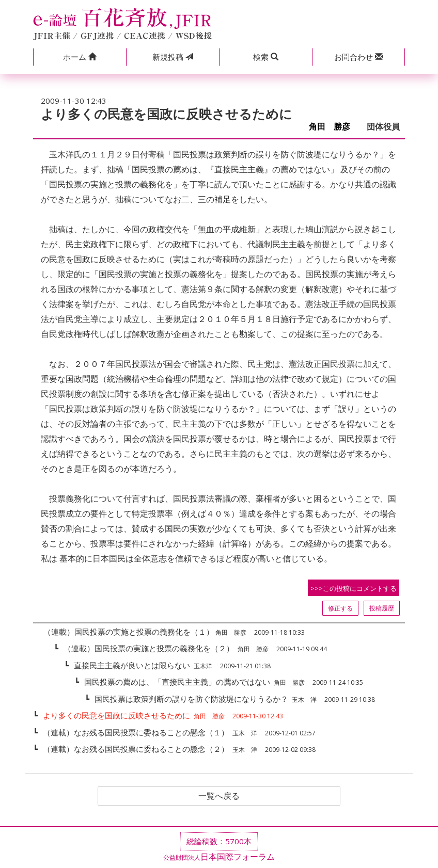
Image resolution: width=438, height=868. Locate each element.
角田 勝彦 (334, 127)
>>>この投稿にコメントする (354, 588)
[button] (80, 57)
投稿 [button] (173, 57)
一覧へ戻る (219, 796)
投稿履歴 (382, 608)
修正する (340, 608)
